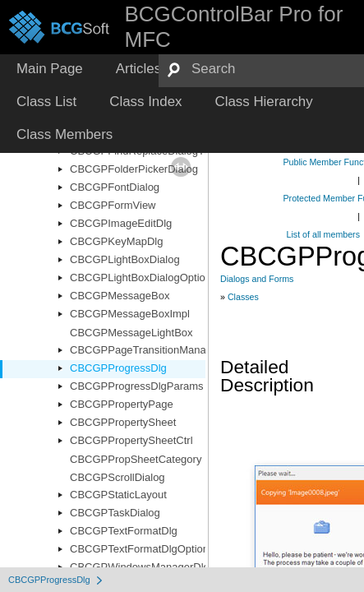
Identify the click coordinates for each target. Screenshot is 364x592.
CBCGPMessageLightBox (131, 333)
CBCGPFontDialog (115, 187)
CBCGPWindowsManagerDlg (140, 567)
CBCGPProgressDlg (118, 368)
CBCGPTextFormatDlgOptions (142, 549)
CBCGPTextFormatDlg (124, 531)
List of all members (323, 234)
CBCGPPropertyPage (122, 404)
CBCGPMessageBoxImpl (130, 314)
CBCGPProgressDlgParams (137, 386)
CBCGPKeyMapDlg (116, 241)
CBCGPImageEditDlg (121, 223)
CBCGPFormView (113, 205)
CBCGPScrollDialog (117, 477)
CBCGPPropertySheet (123, 422)
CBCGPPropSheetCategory (136, 459)
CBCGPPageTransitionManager (146, 350)
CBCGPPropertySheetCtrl (131, 440)
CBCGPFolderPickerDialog (134, 169)
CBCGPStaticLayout (118, 495)
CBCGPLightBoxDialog (125, 259)
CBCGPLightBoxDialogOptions (143, 277)
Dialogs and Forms (257, 279)
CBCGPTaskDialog (115, 513)
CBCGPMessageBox (120, 296)
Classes (243, 297)
